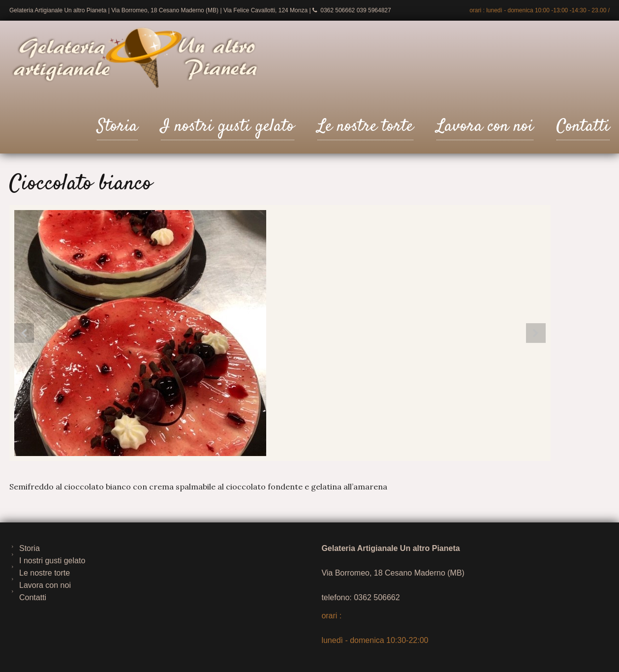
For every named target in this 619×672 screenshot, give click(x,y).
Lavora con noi (485, 126)
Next (536, 333)
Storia (117, 126)
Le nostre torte (365, 126)
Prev (24, 333)
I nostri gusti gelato (228, 126)
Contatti (583, 126)
